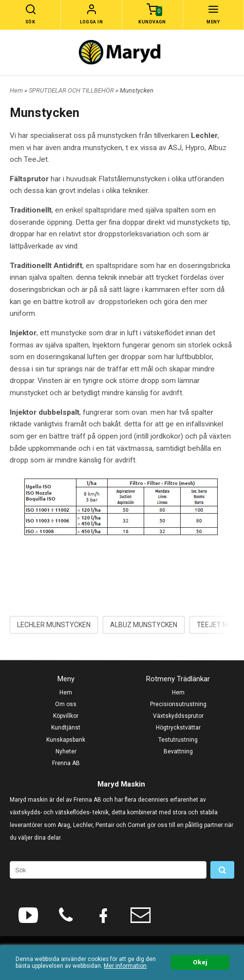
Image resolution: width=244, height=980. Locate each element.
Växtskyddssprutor (178, 716)
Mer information (125, 966)
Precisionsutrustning (178, 704)
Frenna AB (66, 763)
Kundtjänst (66, 728)
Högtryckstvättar (178, 728)
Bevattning (178, 751)
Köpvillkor (66, 716)
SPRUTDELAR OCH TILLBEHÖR (72, 90)
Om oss (66, 704)
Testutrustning (178, 740)
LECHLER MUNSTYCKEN (54, 625)
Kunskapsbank (66, 740)
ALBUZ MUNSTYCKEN (144, 625)
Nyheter (66, 751)
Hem (16, 90)
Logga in (92, 22)
